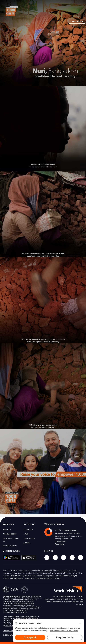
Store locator (29, 538)
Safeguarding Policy (12, 626)
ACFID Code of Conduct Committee (15, 612)
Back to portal (77, 21)
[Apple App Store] (29, 558)
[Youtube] (81, 558)
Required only (65, 637)
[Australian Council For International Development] (11, 590)
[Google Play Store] (11, 558)
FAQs (26, 534)
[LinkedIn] (72, 558)
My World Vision (10, 545)
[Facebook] (47, 558)
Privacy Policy (9, 631)
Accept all (30, 637)
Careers (27, 543)
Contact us (28, 529)
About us (7, 529)
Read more (60, 544)
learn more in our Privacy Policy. (64, 631)
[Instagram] (64, 558)
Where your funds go (11, 540)
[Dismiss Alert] (80, 623)
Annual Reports (10, 534)
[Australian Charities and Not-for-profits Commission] (24, 590)
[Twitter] (55, 558)
